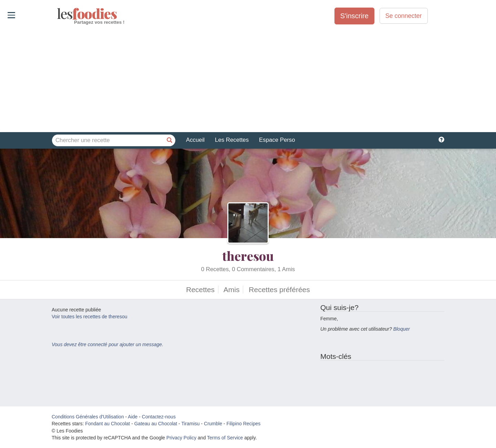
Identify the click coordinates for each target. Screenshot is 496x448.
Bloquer (402, 329)
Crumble (213, 424)
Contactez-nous (159, 417)
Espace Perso (277, 140)
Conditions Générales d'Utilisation (88, 417)
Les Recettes (232, 140)
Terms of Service (225, 438)
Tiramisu (190, 424)
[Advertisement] (248, 79)
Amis (232, 290)
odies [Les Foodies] (58, 14)
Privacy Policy (181, 438)
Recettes (200, 290)
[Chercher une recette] (169, 140)
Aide (133, 417)
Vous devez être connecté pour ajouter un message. (107, 344)
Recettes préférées (279, 290)
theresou (248, 256)
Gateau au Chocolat (156, 424)
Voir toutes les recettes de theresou (89, 317)
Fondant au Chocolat (107, 424)
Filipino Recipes (243, 424)
